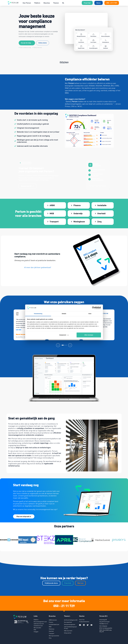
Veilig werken (68, 632)
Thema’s (56, 3)
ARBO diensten (53, 619)
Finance (51, 621)
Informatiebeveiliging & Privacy (70, 627)
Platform (37, 3)
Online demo (43, 43)
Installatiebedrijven (54, 624)
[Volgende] (70, 344)
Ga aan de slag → (27, 43)
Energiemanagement (70, 624)
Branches (47, 3)
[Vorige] (58, 344)
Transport (52, 633)
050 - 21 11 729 (64, 605)
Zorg (50, 637)
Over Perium (27, 3)
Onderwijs (52, 628)
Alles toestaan (89, 335)
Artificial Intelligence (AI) (71, 619)
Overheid (51, 630)
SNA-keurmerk (68, 630)
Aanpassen (64, 335)
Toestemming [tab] (38, 314)
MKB (50, 626)
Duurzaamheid (68, 621)
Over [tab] (90, 314)
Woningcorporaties (54, 635)
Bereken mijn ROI (27, 186)
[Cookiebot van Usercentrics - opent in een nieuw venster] (93, 308)
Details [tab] (64, 314)
